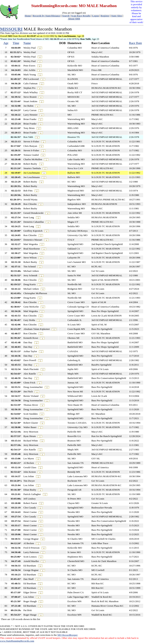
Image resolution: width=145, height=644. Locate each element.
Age (6, 43)
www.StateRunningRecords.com (17, 641)
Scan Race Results (81, 16)
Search (66, 16)
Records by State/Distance (47, 16)
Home (28, 16)
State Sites (117, 16)
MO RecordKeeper (68, 635)
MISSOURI (11, 29)
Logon (96, 16)
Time (16, 43)
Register (105, 16)
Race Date (136, 43)
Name (27, 43)
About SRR (74, 19)
